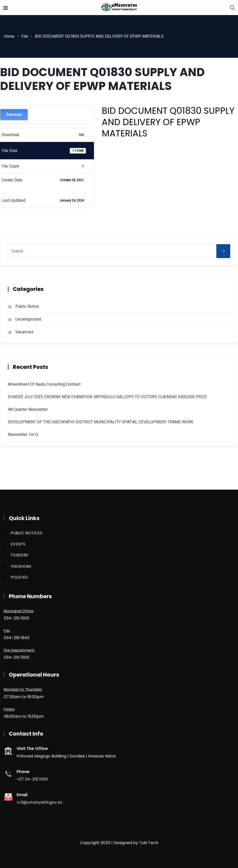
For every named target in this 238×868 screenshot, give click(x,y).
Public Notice (27, 306)
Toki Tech (149, 843)
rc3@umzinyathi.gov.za (39, 802)
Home (9, 36)
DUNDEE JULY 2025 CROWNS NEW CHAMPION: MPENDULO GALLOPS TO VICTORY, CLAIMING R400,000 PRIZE (107, 397)
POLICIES (19, 577)
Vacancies (24, 332)
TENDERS (19, 555)
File (25, 36)
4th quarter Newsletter (28, 409)
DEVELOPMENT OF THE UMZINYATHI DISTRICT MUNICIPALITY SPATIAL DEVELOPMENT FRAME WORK (100, 422)
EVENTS (18, 544)
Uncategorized (28, 319)
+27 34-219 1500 (32, 779)
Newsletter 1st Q (23, 435)
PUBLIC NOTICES (26, 533)
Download (14, 115)
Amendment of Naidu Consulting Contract (44, 384)
